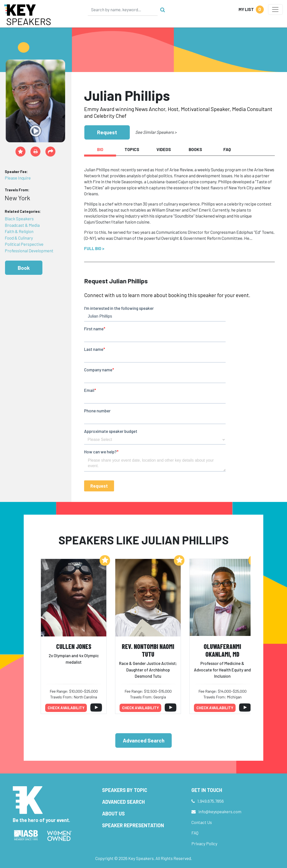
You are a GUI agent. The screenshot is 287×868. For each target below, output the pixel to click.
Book (24, 268)
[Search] (123, 10)
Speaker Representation (133, 825)
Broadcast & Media (22, 225)
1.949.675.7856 (211, 801)
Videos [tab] (164, 149)
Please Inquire (18, 178)
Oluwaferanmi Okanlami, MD (222, 650)
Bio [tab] (100, 149)
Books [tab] (195, 149)
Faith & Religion (19, 231)
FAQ (195, 833)
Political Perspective (24, 244)
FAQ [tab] (227, 149)
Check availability (66, 708)
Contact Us (202, 822)
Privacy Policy (204, 843)
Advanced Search (144, 740)
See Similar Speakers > (156, 132)
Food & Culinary (19, 238)
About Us (113, 813)
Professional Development (29, 251)
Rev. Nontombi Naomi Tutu (148, 650)
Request (107, 132)
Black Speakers (19, 219)
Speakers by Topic (125, 790)
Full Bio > (94, 248)
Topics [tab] (132, 149)
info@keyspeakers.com (220, 811)
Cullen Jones (74, 646)
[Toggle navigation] (275, 10)
